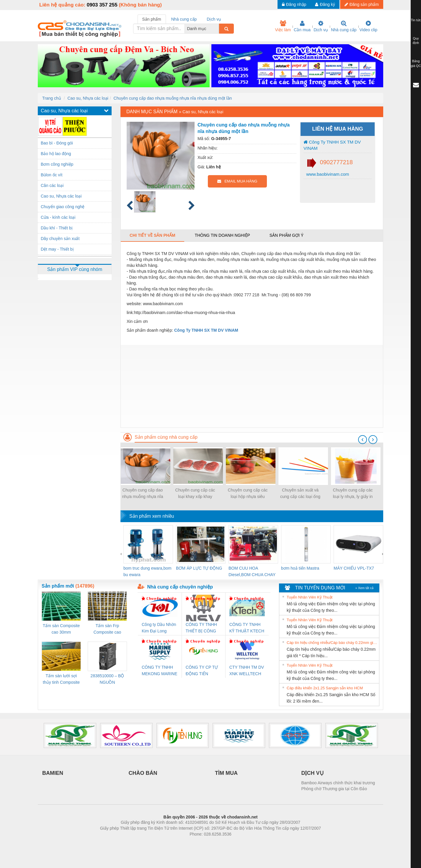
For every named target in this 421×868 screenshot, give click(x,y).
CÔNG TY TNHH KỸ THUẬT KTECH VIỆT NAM (247, 628)
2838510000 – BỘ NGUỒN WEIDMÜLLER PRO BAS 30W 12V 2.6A (107, 679)
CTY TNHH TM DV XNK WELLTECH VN (247, 671)
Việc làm (283, 26)
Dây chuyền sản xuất (60, 239)
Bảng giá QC (416, 63)
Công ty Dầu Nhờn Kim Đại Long (159, 628)
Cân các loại (52, 185)
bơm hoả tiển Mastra (300, 568)
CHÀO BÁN (143, 773)
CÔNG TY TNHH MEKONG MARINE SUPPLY (160, 671)
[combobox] (217, 29)
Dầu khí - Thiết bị (57, 228)
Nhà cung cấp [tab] (184, 19)
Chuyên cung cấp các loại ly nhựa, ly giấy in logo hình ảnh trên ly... (353, 494)
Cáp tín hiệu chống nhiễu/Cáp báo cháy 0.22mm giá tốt (332, 643)
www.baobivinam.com (327, 174)
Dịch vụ (321, 26)
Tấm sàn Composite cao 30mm (61, 629)
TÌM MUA (226, 773)
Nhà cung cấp (344, 26)
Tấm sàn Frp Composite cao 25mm (107, 629)
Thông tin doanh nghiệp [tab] (222, 235)
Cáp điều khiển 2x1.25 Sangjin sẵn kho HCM (325, 688)
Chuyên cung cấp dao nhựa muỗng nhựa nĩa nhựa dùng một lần (173, 98)
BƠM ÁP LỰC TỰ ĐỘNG (199, 568)
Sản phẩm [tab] (152, 19)
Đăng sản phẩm (362, 4)
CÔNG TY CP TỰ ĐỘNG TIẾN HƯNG (202, 671)
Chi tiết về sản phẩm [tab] (152, 235)
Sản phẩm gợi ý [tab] (287, 235)
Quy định (416, 41)
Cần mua (302, 26)
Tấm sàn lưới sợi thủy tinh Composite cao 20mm (61, 679)
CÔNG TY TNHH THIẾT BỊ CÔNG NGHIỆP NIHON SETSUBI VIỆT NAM (201, 628)
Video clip (368, 26)
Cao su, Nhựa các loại (88, 98)
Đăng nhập (294, 4)
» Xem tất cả (364, 588)
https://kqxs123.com (239, 843)
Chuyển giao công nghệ (63, 207)
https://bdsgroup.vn (203, 843)
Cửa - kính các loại (58, 217)
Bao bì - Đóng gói (57, 143)
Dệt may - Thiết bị (57, 249)
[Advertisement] (252, 386)
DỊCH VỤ (313, 773)
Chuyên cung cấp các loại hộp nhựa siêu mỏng (248, 494)
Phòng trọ (173, 843)
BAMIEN (53, 773)
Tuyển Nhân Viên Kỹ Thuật (310, 597)
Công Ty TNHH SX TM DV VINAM (332, 145)
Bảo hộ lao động (56, 154)
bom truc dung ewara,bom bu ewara (147, 571)
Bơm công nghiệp (57, 164)
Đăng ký (325, 4)
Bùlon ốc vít (52, 175)
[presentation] (363, 440)
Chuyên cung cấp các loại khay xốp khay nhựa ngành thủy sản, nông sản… (195, 494)
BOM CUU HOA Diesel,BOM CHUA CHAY (252, 571)
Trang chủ (52, 98)
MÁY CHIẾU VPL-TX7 (354, 568)
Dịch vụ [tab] (214, 19)
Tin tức (416, 20)
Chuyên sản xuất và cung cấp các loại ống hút (300, 494)
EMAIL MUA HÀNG (237, 181)
